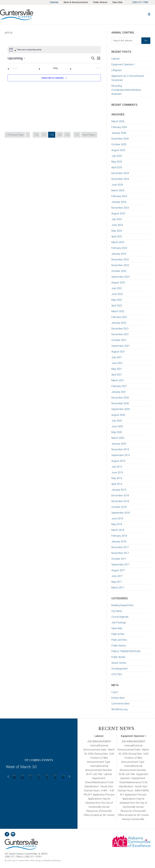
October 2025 (119, 144)
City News (117, 611)
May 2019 (117, 478)
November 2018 (120, 501)
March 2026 (118, 121)
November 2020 (120, 403)
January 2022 (119, 323)
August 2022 (118, 283)
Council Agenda (120, 617)
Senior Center (119, 663)
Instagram (13, 834)
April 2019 (117, 484)
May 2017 (117, 582)
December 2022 (120, 260)
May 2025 (117, 162)
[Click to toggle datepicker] (16, 58)
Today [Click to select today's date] (55, 68)
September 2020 (121, 409)
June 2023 (117, 225)
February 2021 (119, 386)
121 (45, 134)
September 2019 (121, 455)
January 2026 (119, 133)
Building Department (122, 605)
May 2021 (117, 369)
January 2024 (119, 202)
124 (68, 134)
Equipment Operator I (123, 64)
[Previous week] (8, 777)
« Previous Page (15, 135)
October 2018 (119, 507)
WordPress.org (119, 709)
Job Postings (119, 623)
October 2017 (119, 559)
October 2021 (119, 340)
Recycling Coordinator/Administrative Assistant (126, 90)
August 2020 (118, 415)
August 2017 (118, 570)
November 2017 (120, 553)
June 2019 (117, 472)
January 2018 (119, 542)
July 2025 (117, 156)
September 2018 (121, 513)
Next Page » (89, 135)
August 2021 (118, 352)
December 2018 (120, 495)
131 (78, 134)
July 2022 (117, 288)
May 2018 (117, 524)
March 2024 (118, 190)
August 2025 (118, 150)
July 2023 (117, 219)
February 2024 (119, 196)
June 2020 (117, 426)
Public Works (118, 657)
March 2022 (118, 311)
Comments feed (120, 704)
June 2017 (117, 576)
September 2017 (121, 565)
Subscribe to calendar (53, 78)
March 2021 (118, 380)
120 (37, 134)
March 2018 (118, 530)
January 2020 (119, 444)
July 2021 (117, 357)
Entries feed (118, 698)
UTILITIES (117, 674)
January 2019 (119, 490)
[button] (149, 14)
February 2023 (119, 248)
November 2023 (120, 208)
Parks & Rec (118, 634)
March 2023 (118, 242)
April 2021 (117, 375)
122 (52, 134)
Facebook (7, 834)
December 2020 (120, 398)
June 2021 (117, 363)
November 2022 (120, 265)
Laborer (116, 59)
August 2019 (118, 461)
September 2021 (121, 346)
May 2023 (117, 231)
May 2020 (117, 432)
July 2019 (117, 467)
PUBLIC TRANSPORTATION (126, 651)
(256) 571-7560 (140, 2)
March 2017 (118, 588)
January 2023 (119, 254)
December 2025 (120, 139)
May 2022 (117, 300)
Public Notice (119, 646)
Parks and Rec (119, 640)
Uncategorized (119, 669)
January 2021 (119, 392)
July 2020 (117, 421)
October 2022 (119, 271)
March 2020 (118, 438)
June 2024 (117, 185)
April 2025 (117, 167)
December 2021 (120, 329)
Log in (115, 692)
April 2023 (117, 237)
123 (60, 134)
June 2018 (117, 519)
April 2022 (117, 306)
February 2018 (119, 536)
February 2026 (119, 127)
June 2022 (117, 294)
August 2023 (118, 213)
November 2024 (120, 179)
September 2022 (121, 277)
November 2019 (120, 449)
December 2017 (120, 547)
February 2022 (119, 317)
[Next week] (69, 777)
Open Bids (117, 628)
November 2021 (120, 334)
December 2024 (120, 173)
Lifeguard (116, 70)
